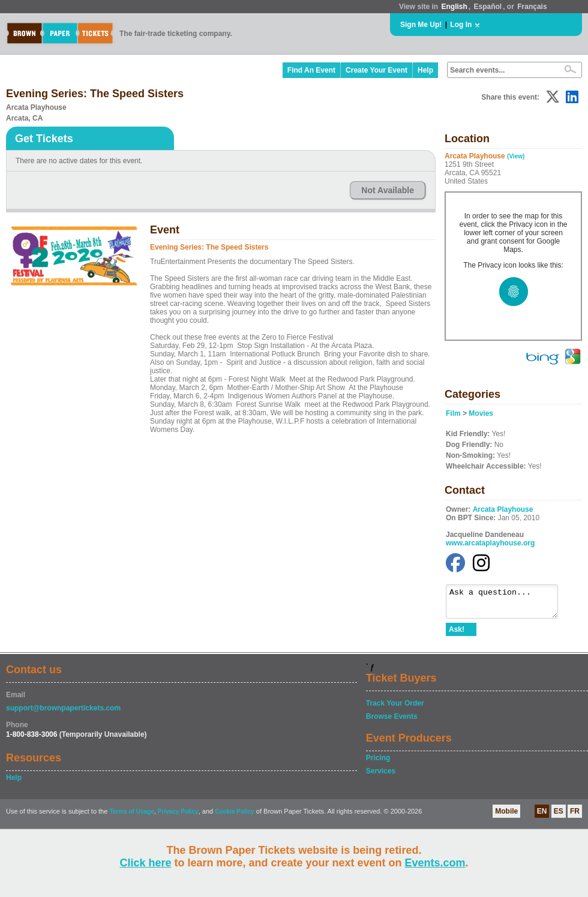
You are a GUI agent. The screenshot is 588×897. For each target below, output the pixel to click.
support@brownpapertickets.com (63, 713)
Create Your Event (376, 70)
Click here (145, 863)
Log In (461, 25)
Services (381, 776)
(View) (516, 156)
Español (488, 7)
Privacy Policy (178, 817)
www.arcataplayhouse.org (490, 543)
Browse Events (392, 722)
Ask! (457, 635)
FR (575, 817)
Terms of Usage (131, 817)
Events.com (435, 863)
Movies (481, 413)
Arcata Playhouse (503, 509)
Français (532, 7)
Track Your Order (395, 709)
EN (542, 817)
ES (559, 817)
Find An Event (311, 70)
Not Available (388, 190)
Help (425, 70)
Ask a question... (508, 604)
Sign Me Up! (421, 25)
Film (453, 413)
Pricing (378, 763)
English (454, 7)
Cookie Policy (235, 817)
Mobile (506, 817)
